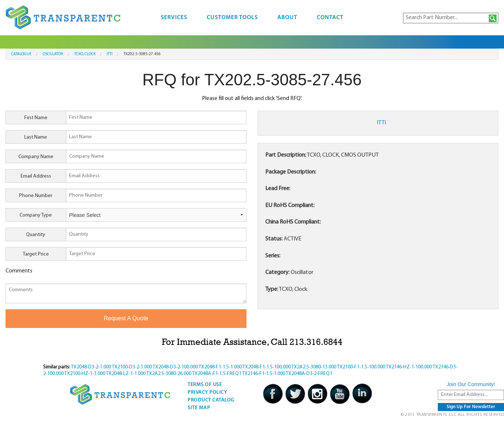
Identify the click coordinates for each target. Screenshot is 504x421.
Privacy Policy (207, 393)
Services (174, 18)
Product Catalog (211, 400)
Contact (330, 18)
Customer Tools (232, 18)
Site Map (199, 408)
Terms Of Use (205, 385)
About (287, 18)
